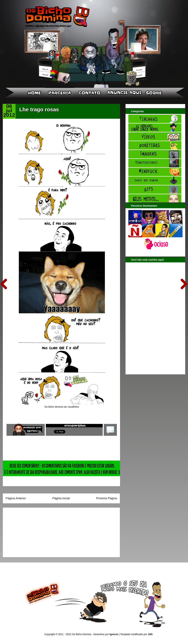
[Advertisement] (28, 531)
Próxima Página (107, 498)
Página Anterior (16, 498)
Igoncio (114, 634)
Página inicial (61, 498)
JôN (150, 634)
